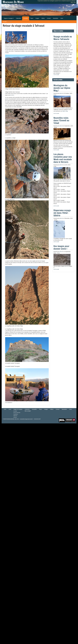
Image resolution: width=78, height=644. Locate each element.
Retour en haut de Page (54, 420)
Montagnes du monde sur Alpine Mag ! (62, 88)
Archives (15, 417)
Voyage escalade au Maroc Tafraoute (63, 38)
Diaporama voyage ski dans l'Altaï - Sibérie (62, 213)
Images (37, 18)
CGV (5, 409)
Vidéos (43, 18)
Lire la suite (56, 75)
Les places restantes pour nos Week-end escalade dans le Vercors (63, 158)
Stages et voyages (9, 18)
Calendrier (19, 18)
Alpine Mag (65, 111)
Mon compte (28, 411)
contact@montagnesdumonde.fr (26, 419)
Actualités (26, 18)
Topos (32, 18)
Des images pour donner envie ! (61, 247)
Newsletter (56, 18)
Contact (49, 18)
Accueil (5, 22)
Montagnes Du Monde (13, 2)
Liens (62, 18)
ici (11, 95)
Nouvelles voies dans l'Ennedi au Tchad (61, 120)
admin (61, 93)
